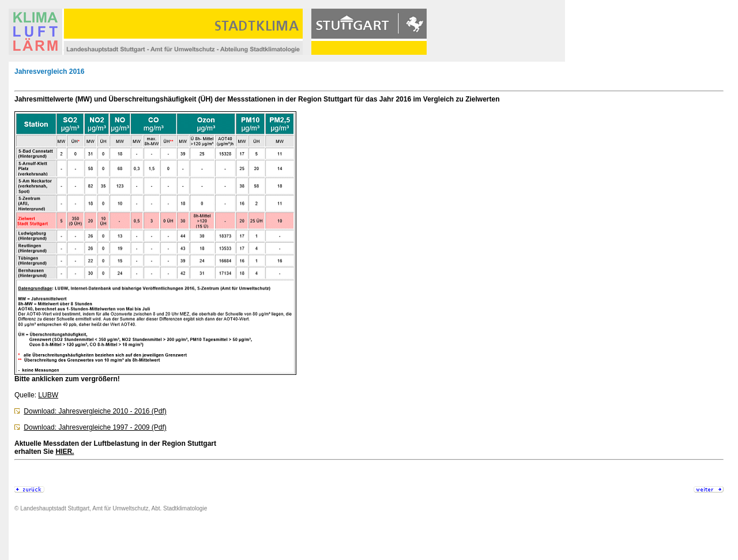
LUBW (48, 395)
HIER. (65, 452)
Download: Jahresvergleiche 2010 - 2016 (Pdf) (95, 411)
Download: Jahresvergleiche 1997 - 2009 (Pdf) (95, 427)
